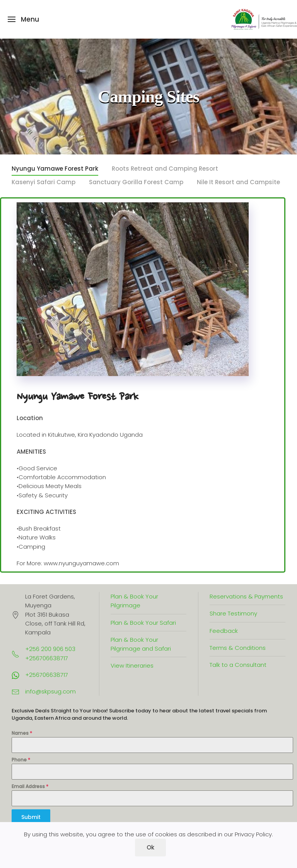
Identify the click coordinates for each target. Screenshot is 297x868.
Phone (21, 760)
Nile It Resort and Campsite (238, 182)
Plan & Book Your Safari (143, 623)
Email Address (30, 786)
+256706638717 (47, 675)
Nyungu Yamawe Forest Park (55, 169)
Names (22, 733)
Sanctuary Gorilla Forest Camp (136, 182)
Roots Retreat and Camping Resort (165, 169)
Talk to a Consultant (238, 665)
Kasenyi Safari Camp (44, 182)
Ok (150, 847)
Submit (31, 817)
